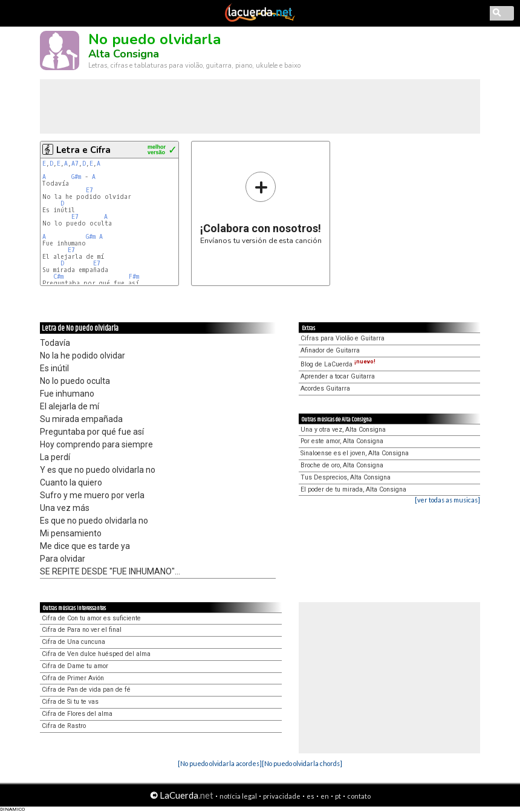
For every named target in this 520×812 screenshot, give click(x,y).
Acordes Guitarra (325, 388)
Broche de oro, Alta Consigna (342, 465)
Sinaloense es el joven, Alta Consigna (355, 453)
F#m (134, 277)
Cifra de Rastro (64, 726)
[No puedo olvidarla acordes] (220, 763)
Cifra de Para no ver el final (82, 630)
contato (359, 796)
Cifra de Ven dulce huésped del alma (96, 654)
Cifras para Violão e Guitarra (343, 338)
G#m (76, 177)
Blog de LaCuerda (338, 364)
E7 (89, 190)
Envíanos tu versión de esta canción (261, 208)
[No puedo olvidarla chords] (302, 763)
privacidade (282, 796)
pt (338, 796)
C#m (58, 277)
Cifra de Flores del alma (77, 714)
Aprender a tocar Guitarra (338, 376)
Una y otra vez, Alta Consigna (343, 430)
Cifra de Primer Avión (73, 678)
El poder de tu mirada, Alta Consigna (353, 489)
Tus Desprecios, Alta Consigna (346, 477)
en (325, 796)
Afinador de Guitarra (330, 350)
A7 (75, 164)
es (310, 796)
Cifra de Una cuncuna (73, 642)
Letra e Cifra (83, 150)
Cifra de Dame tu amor (75, 666)
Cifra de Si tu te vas (70, 702)
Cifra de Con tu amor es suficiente (91, 618)
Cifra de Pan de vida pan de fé (86, 690)
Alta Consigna (124, 54)
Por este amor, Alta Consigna (342, 441)
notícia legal (238, 796)
